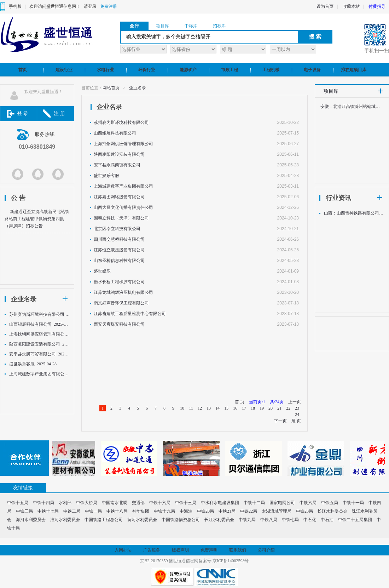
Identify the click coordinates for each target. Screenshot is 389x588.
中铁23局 (304, 511)
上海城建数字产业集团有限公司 (123, 186)
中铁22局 (249, 511)
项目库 (163, 26)
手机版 (15, 6)
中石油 (327, 520)
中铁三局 (24, 511)
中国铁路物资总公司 (181, 520)
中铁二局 (72, 511)
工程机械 (271, 70)
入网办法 (123, 550)
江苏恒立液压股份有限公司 (119, 250)
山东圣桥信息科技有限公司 (119, 261)
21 (279, 408)
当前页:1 (257, 402)
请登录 (90, 6)
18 (253, 408)
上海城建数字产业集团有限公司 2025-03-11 (39, 374)
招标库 (219, 26)
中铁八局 (269, 520)
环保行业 (147, 70)
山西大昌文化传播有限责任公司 (123, 207)
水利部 (65, 503)
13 (209, 408)
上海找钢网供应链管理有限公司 (123, 144)
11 (191, 408)
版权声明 (180, 550)
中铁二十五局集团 (355, 520)
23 (297, 408)
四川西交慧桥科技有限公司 (119, 239)
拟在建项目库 (354, 70)
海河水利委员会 (31, 520)
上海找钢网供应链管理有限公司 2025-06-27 (39, 334)
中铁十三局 (186, 503)
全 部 (135, 26)
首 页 (240, 402)
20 (271, 408)
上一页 (295, 402)
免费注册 (109, 6)
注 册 (59, 113)
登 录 (23, 113)
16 (235, 408)
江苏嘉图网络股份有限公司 (119, 197)
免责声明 (209, 550)
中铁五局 (330, 503)
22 (288, 408)
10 (182, 408)
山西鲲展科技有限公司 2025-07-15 (39, 324)
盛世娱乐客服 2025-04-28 (33, 364)
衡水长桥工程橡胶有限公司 (119, 282)
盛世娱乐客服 (106, 176)
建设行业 (64, 70)
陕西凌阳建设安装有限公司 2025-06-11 (39, 344)
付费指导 (377, 6)
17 (244, 408)
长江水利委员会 (219, 520)
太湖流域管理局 (277, 511)
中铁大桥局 (87, 503)
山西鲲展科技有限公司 (115, 133)
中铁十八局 (117, 511)
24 (297, 415)
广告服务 (152, 550)
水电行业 (105, 70)
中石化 (310, 520)
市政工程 (230, 70)
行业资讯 (338, 198)
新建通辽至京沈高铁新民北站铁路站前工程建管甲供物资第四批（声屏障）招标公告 (37, 219)
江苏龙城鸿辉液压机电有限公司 (123, 292)
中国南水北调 (115, 503)
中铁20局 (205, 511)
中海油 (186, 511)
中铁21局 (227, 511)
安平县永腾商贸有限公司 (117, 165)
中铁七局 (290, 520)
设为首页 (325, 6)
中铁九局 (247, 520)
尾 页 (296, 421)
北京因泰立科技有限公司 (117, 229)
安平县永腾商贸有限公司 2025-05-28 (39, 354)
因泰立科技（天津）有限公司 (121, 218)
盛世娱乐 (102, 271)
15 (226, 408)
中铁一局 (93, 511)
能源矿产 (188, 70)
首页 (23, 70)
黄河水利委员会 (142, 520)
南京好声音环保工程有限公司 (121, 303)
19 (262, 408)
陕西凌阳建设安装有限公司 (119, 154)
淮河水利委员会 (65, 520)
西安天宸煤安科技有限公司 (119, 324)
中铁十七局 (48, 511)
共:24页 (277, 402)
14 (217, 408)
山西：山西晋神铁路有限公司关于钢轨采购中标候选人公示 (354, 213)
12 (200, 408)
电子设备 (312, 70)
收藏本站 (351, 6)
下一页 (280, 421)
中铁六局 (308, 503)
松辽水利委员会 (332, 511)
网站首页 (111, 88)
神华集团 (141, 511)
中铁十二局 (254, 503)
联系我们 (238, 550)
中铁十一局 (353, 503)
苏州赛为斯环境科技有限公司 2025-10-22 (39, 314)
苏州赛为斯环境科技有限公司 (121, 122)
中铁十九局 (164, 511)
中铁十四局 (43, 503)
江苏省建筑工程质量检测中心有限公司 (130, 314)
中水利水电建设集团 (220, 503)
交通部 (138, 503)
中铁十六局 (160, 503)
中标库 (191, 26)
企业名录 (24, 299)
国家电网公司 (282, 503)
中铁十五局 (18, 503)
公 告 (18, 198)
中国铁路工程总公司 (104, 520)
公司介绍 (266, 550)
